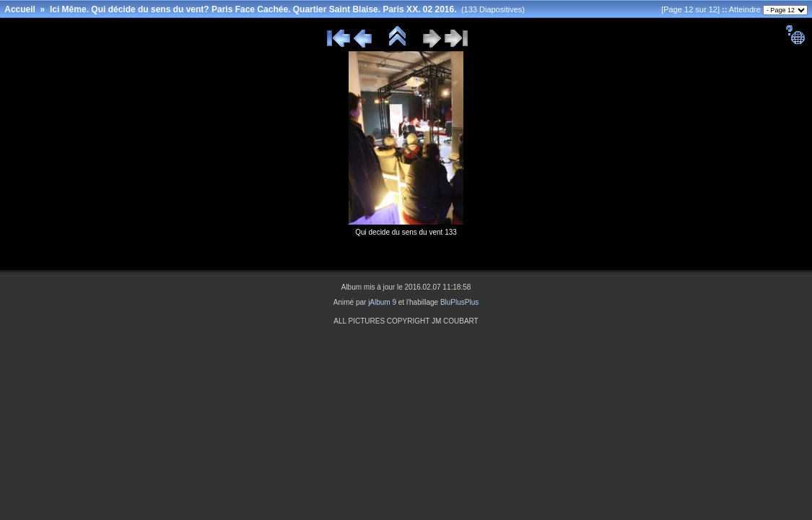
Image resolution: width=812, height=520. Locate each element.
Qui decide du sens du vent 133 (406, 232)
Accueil (20, 9)
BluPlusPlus (459, 302)
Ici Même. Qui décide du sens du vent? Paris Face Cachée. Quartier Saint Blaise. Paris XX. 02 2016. (253, 9)
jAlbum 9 (382, 302)
